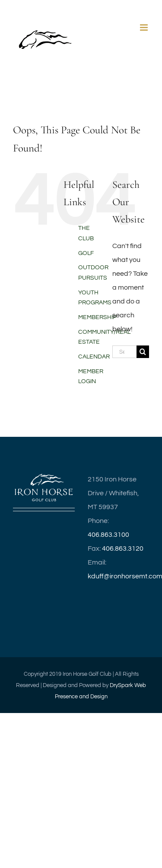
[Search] (143, 352)
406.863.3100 (108, 535)
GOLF (86, 253)
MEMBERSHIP (97, 317)
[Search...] (124, 352)
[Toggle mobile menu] (145, 27)
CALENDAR (94, 357)
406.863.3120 (123, 549)
